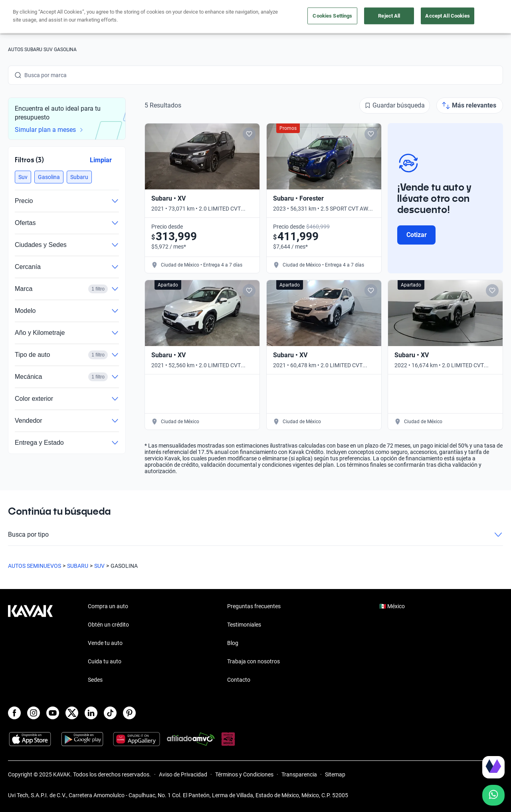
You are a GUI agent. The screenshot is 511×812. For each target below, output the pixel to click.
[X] (72, 713)
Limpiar (101, 160)
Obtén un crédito (125, 17)
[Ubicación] (414, 17)
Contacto (239, 680)
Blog (233, 643)
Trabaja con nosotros (254, 661)
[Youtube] (53, 713)
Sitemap (335, 774)
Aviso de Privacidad (183, 774)
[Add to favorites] (249, 134)
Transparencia (299, 774)
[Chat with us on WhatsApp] (493, 795)
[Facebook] (14, 713)
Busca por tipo (255, 535)
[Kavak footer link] (30, 644)
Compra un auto (184, 17)
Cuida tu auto (290, 17)
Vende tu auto (239, 17)
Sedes (95, 680)
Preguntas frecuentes (254, 606)
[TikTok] (110, 713)
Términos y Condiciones (244, 774)
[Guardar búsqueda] (395, 105)
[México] (377, 17)
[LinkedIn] (91, 713)
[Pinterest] (129, 713)
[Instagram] (34, 713)
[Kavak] (30, 17)
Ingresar (485, 17)
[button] (23, 177)
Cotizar (417, 235)
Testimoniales (244, 625)
